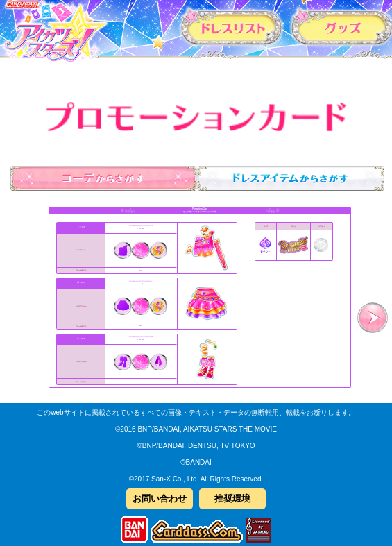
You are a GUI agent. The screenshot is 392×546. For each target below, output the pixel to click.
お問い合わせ (160, 498)
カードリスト (232, 27)
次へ (373, 318)
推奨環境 (232, 498)
